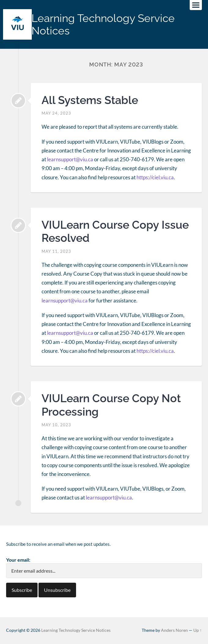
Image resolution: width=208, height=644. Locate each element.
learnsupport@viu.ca (70, 159)
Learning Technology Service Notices (103, 24)
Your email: (18, 560)
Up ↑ (198, 630)
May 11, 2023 (56, 251)
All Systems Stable (90, 100)
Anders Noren (174, 630)
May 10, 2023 (56, 425)
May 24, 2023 (56, 113)
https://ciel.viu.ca (155, 177)
